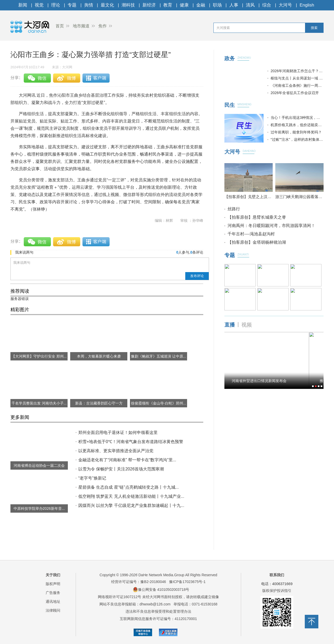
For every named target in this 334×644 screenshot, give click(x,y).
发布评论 (197, 276)
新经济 (149, 5)
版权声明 (53, 584)
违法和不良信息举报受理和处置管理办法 (158, 611)
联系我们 (277, 575)
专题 (72, 5)
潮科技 (128, 5)
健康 (184, 5)
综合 (267, 5)
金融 (201, 5)
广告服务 (53, 593)
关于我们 (53, 575)
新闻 (23, 5)
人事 (234, 5)
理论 (56, 5)
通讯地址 (53, 602)
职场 (217, 5)
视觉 (39, 5)
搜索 (314, 28)
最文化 (107, 5)
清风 (250, 5)
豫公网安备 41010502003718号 (161, 590)
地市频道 (81, 26)
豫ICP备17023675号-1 (187, 582)
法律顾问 (53, 610)
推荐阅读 (20, 291)
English (307, 5)
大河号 (285, 5)
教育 (168, 5)
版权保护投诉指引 (277, 591)
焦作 (103, 26)
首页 (60, 26)
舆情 (89, 5)
